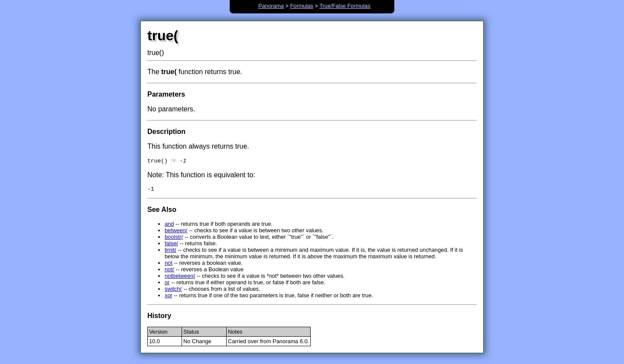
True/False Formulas (345, 6)
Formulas (302, 6)
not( (169, 271)
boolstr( (174, 239)
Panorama (271, 6)
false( (171, 245)
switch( (173, 291)
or (167, 284)
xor (169, 297)
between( (176, 232)
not (169, 265)
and (169, 226)
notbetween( (180, 278)
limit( (171, 252)
